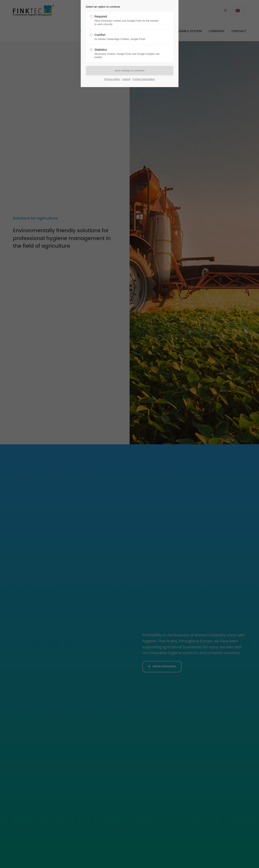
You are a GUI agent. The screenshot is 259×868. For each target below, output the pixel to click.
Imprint (126, 79)
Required (128, 20)
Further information (144, 79)
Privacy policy (112, 79)
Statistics (128, 54)
